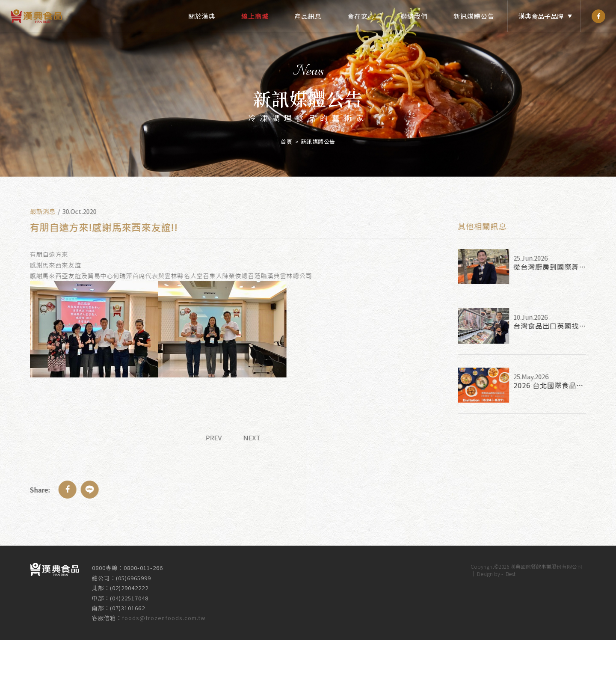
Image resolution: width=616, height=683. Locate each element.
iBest (510, 570)
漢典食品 (36, 16)
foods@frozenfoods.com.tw (164, 614)
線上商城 (255, 16)
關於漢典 (202, 16)
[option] (308, 88)
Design (485, 570)
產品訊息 (308, 16)
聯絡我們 (414, 16)
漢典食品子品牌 (541, 16)
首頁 (286, 138)
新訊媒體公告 (474, 16)
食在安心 (361, 16)
